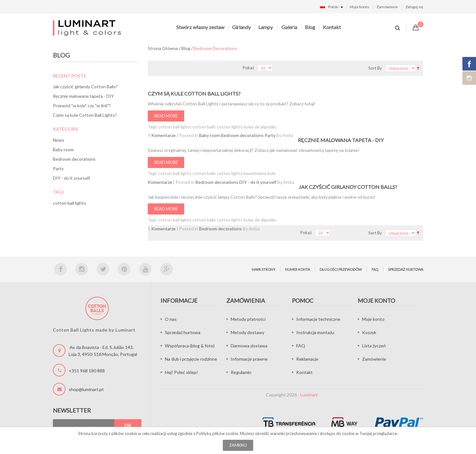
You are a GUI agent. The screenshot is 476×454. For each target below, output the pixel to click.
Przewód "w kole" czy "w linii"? (82, 106)
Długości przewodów (341, 269)
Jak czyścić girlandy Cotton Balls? (85, 87)
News (59, 140)
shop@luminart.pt (86, 389)
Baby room (63, 149)
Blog (310, 27)
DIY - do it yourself (71, 178)
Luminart (309, 395)
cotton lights (230, 127)
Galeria (289, 27)
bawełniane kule (260, 173)
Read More (166, 116)
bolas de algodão (260, 127)
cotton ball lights (69, 203)
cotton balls (204, 127)
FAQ (375, 269)
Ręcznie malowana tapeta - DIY (83, 96)
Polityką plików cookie (217, 433)
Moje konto (359, 7)
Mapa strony (263, 269)
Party (58, 168)
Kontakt (332, 27)
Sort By (375, 68)
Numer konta (297, 269)
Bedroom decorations (74, 159)
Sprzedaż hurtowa (406, 269)
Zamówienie (387, 7)
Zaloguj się (414, 7)
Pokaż (248, 68)
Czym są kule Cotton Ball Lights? (85, 115)
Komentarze (163, 135)
